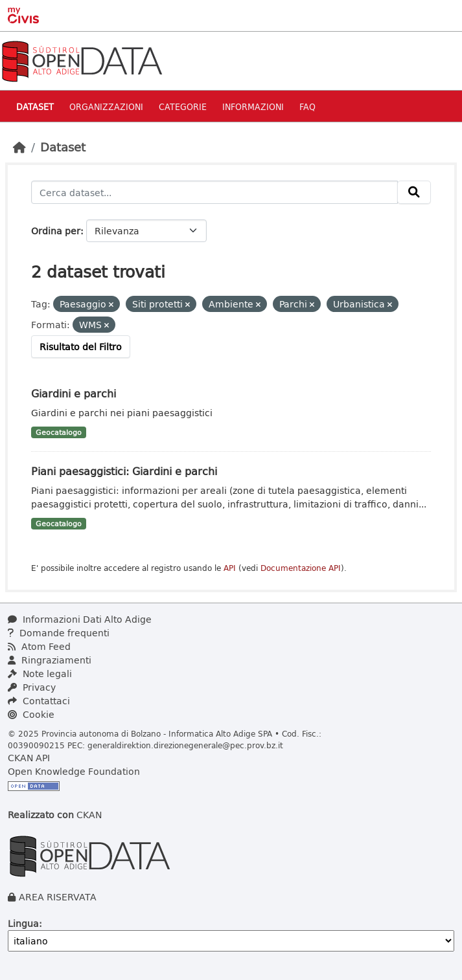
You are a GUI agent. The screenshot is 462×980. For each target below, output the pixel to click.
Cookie (31, 714)
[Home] (19, 147)
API (230, 568)
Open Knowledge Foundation (74, 771)
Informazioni (253, 106)
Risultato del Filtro (81, 347)
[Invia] (414, 192)
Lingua (23, 923)
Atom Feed (39, 646)
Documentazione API (301, 568)
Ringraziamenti (50, 660)
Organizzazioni (106, 106)
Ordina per (56, 231)
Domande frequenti (59, 633)
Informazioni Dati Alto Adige (80, 619)
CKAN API (29, 758)
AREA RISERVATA (58, 897)
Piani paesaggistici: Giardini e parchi (124, 471)
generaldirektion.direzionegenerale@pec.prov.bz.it (185, 745)
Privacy (32, 687)
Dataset (35, 106)
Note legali (40, 674)
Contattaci (39, 701)
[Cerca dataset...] (214, 192)
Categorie (183, 106)
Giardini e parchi (74, 393)
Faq (307, 106)
